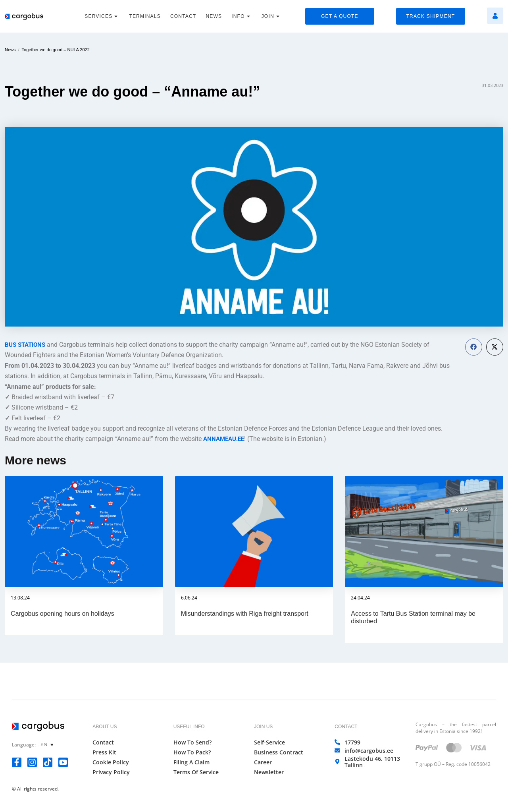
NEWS (214, 16)
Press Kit (104, 752)
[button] (474, 347)
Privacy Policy (111, 772)
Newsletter (269, 772)
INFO (241, 16)
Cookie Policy (111, 762)
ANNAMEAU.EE (225, 439)
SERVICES (102, 16)
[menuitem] (48, 744)
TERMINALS (145, 16)
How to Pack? (192, 752)
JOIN (271, 16)
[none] (48, 744)
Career (263, 762)
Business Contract (279, 752)
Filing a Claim (191, 762)
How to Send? (192, 742)
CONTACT (183, 16)
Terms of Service (196, 772)
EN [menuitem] (44, 745)
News (10, 50)
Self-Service (269, 742)
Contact (103, 742)
